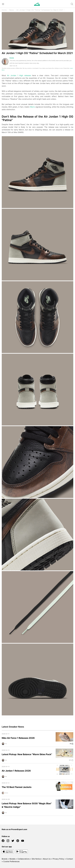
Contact (70, 859)
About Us (47, 859)
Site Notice (36, 859)
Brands (5, 859)
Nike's (32, 107)
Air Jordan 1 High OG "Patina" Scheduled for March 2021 (40, 10)
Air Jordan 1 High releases (19, 75)
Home (4, 10)
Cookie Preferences (11, 861)
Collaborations (24, 859)
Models (12, 859)
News (12, 10)
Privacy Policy (58, 859)
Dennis (12, 58)
